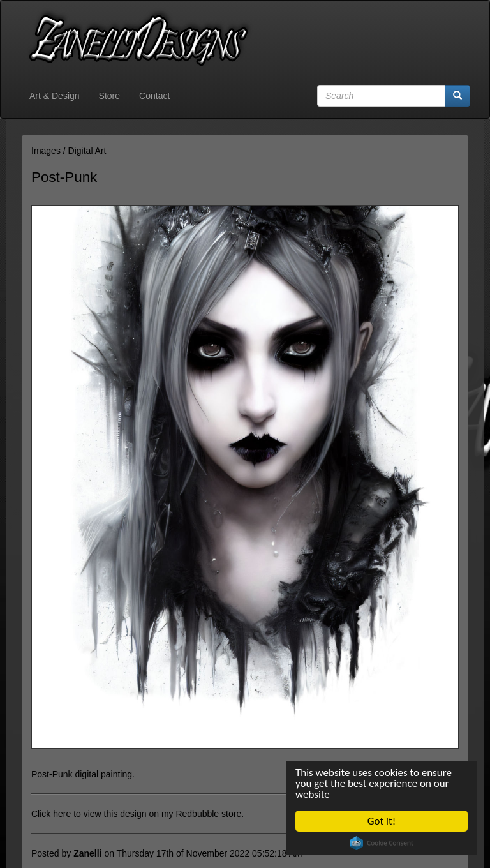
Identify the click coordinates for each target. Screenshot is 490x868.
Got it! (382, 821)
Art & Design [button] (55, 96)
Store (109, 96)
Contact (154, 96)
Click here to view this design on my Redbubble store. (137, 814)
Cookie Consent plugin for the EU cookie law (382, 843)
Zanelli (87, 853)
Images (46, 151)
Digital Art (87, 151)
